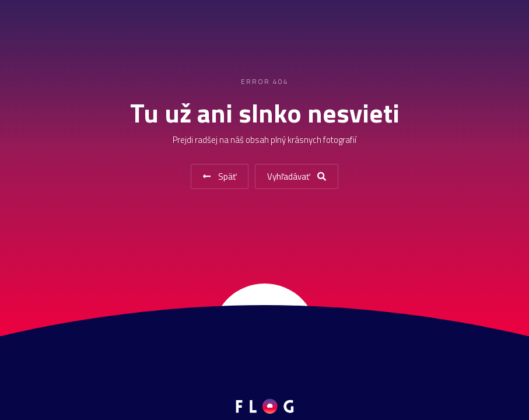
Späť (220, 176)
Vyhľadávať (297, 176)
